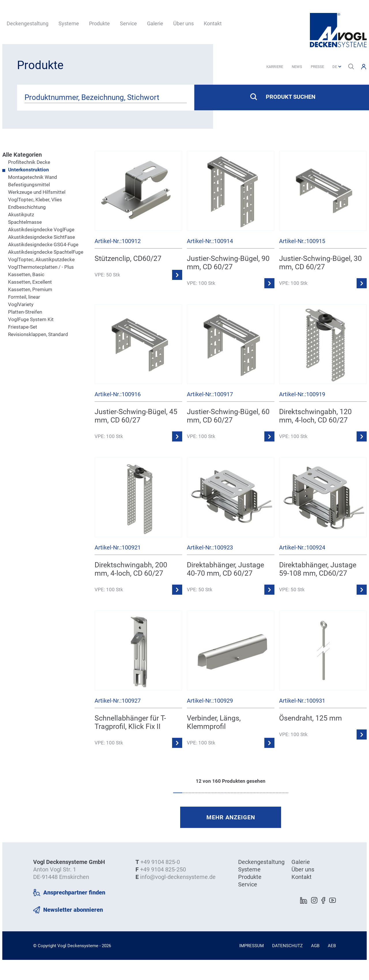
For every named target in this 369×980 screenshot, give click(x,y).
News (297, 67)
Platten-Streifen (25, 312)
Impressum (252, 946)
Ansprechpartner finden (74, 892)
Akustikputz (21, 215)
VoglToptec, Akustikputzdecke (41, 259)
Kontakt (213, 23)
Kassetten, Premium (30, 289)
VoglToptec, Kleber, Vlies (35, 200)
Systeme (69, 23)
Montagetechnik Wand (33, 177)
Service (128, 23)
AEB (332, 946)
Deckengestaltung (28, 23)
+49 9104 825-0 (160, 862)
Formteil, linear (24, 297)
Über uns (183, 23)
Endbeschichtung (27, 207)
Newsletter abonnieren (73, 910)
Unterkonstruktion (29, 170)
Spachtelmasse (25, 222)
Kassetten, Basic (26, 274)
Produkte (99, 23)
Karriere (275, 67)
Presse (317, 67)
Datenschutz (287, 946)
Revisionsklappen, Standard (38, 334)
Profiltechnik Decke (29, 162)
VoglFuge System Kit (31, 319)
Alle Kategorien (22, 155)
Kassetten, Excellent (30, 282)
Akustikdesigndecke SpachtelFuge (46, 252)
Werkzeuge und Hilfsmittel (37, 192)
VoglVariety (21, 304)
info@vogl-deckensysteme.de (178, 877)
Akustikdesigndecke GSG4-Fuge (43, 244)
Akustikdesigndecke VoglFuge (41, 230)
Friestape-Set (23, 327)
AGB (315, 946)
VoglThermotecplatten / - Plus (41, 267)
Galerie (155, 23)
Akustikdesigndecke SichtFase (42, 237)
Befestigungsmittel (29, 185)
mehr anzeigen (231, 817)
